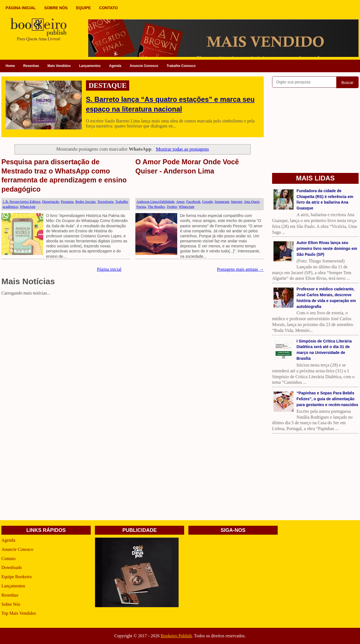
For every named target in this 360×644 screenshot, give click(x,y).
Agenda (115, 66)
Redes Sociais (86, 202)
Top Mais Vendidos (19, 613)
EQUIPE (83, 8)
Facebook (193, 202)
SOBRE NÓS (56, 8)
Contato (9, 559)
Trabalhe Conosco (181, 66)
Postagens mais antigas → (240, 269)
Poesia (141, 207)
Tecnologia (105, 202)
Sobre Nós (11, 604)
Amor (180, 202)
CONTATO (108, 8)
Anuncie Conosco (144, 66)
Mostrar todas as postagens (182, 149)
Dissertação (51, 202)
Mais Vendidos (59, 66)
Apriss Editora (30, 202)
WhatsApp (28, 207)
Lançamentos (90, 66)
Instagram (222, 202)
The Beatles (156, 207)
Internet (237, 202)
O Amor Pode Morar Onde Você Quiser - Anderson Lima (187, 166)
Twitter (172, 207)
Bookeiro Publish (176, 636)
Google (208, 202)
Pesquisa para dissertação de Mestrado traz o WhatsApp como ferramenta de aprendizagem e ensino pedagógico (64, 175)
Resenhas (31, 66)
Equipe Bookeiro (17, 577)
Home (10, 66)
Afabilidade (166, 202)
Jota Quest (252, 202)
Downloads (12, 567)
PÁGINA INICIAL (21, 8)
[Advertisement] (133, 337)
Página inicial (109, 269)
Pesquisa (67, 202)
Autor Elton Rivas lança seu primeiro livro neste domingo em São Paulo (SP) (327, 249)
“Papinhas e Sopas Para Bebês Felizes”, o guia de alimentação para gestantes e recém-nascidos (327, 399)
